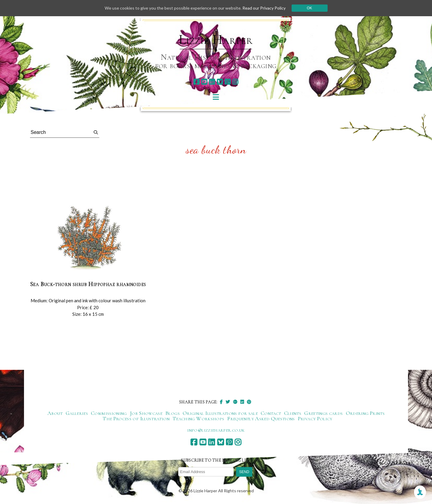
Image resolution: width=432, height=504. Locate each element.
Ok (309, 8)
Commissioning (109, 413)
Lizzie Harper (216, 40)
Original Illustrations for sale (220, 413)
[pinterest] (228, 82)
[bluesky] (220, 82)
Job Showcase (146, 413)
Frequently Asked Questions (261, 418)
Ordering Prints (365, 413)
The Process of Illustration (136, 418)
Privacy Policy (315, 418)
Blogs (172, 413)
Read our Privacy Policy (264, 8)
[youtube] (204, 82)
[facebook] (196, 82)
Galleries (77, 413)
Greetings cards (323, 413)
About (55, 413)
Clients (293, 413)
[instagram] (235, 82)
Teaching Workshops (198, 418)
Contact (271, 413)
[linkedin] (212, 82)
